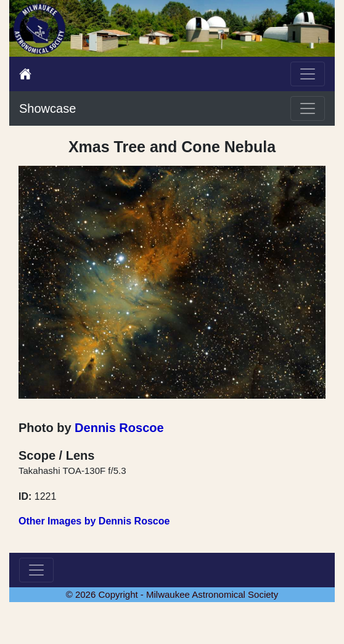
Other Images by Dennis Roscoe (94, 521)
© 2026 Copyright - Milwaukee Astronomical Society (172, 594)
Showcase (47, 108)
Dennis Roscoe (119, 428)
